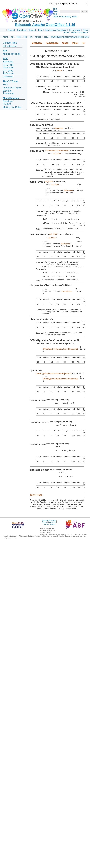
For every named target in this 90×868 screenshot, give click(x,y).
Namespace (52, 43)
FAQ (5, 84)
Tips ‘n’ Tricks (11, 81)
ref (31, 37)
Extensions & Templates (56, 30)
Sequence (59, 129)
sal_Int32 (57, 155)
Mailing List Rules (12, 107)
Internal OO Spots (12, 88)
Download (22, 30)
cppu (46, 37)
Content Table (10, 43)
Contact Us (52, 526)
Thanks (52, 528)
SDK (5, 58)
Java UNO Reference (8, 66)
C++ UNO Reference (8, 72)
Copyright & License (49, 524)
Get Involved (75, 30)
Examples (8, 62)
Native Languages (79, 32)
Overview (37, 43)
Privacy (44, 526)
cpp (25, 37)
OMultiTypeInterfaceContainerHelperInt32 (70, 37)
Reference (69, 192)
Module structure (12, 54)
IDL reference (10, 46)
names (38, 37)
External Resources (8, 92)
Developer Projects (8, 103)
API (5, 51)
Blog (40, 30)
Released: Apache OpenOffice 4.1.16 (45, 25)
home (5, 37)
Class (65, 43)
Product (11, 30)
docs (19, 37)
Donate (46, 528)
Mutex (59, 70)
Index (75, 43)
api (12, 37)
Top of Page (36, 498)
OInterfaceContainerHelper (57, 152)
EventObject (67, 295)
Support (32, 30)
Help (84, 43)
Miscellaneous (11, 98)
